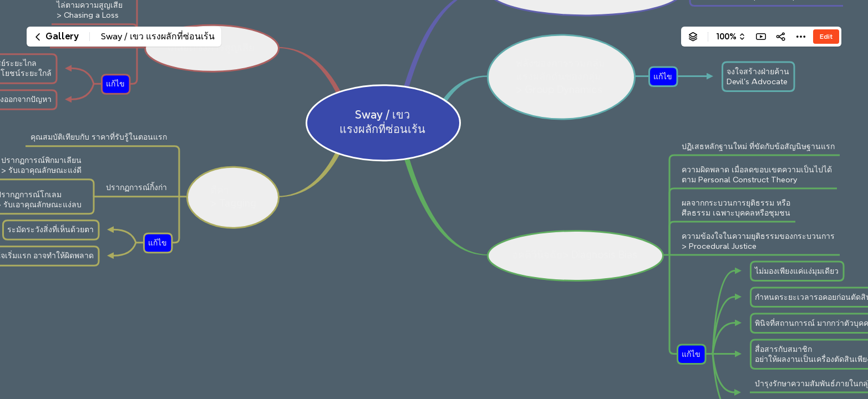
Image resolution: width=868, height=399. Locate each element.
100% (726, 37)
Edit (826, 36)
